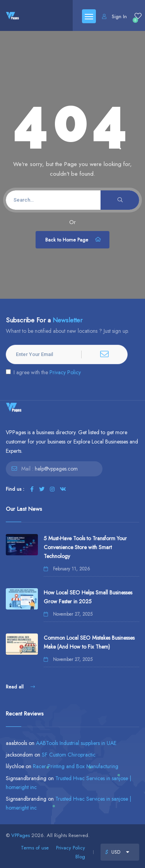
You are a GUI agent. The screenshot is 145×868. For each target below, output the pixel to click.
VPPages (20, 835)
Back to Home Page (73, 240)
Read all (20, 687)
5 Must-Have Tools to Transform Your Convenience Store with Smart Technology (85, 547)
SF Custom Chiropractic (69, 755)
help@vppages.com (56, 469)
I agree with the (43, 372)
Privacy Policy (65, 372)
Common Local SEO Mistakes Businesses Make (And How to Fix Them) (89, 642)
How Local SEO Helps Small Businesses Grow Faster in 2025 (88, 597)
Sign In (114, 16)
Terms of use (35, 848)
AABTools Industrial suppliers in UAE (76, 743)
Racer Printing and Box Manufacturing (76, 766)
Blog (80, 857)
